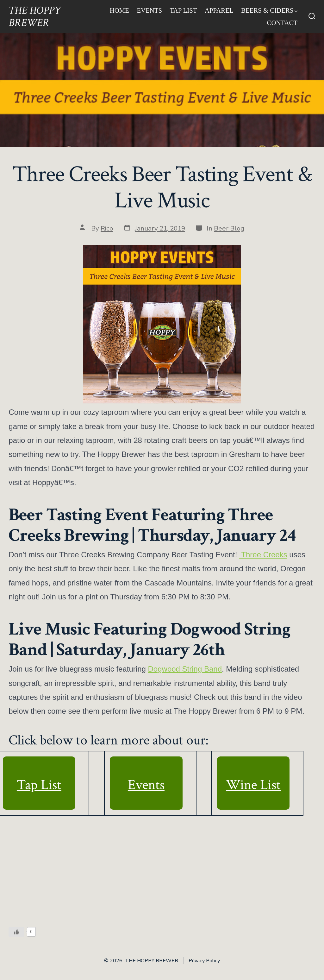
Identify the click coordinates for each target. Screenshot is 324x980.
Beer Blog (229, 228)
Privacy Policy (204, 961)
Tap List (184, 10)
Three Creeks (263, 555)
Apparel (219, 10)
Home (119, 10)
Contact (282, 23)
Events (149, 10)
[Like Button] (16, 932)
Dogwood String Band (185, 669)
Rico (107, 228)
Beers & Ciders (269, 10)
